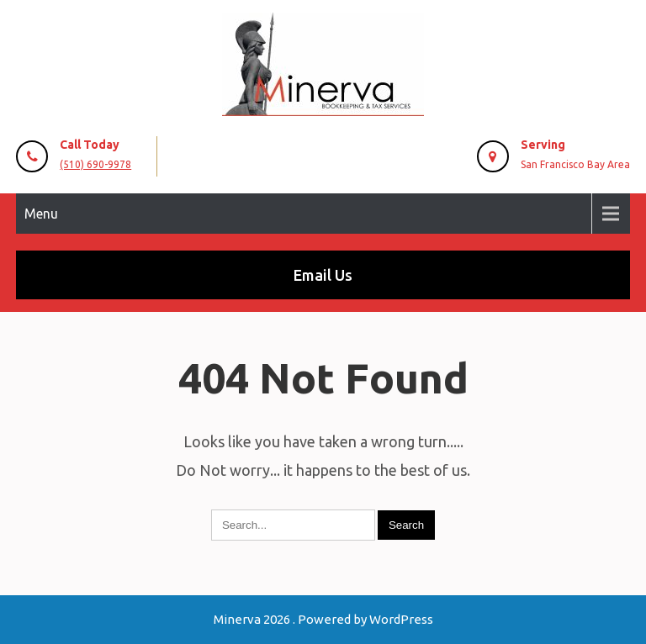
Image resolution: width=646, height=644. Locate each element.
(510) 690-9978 (95, 164)
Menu (41, 214)
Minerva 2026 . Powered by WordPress (323, 619)
